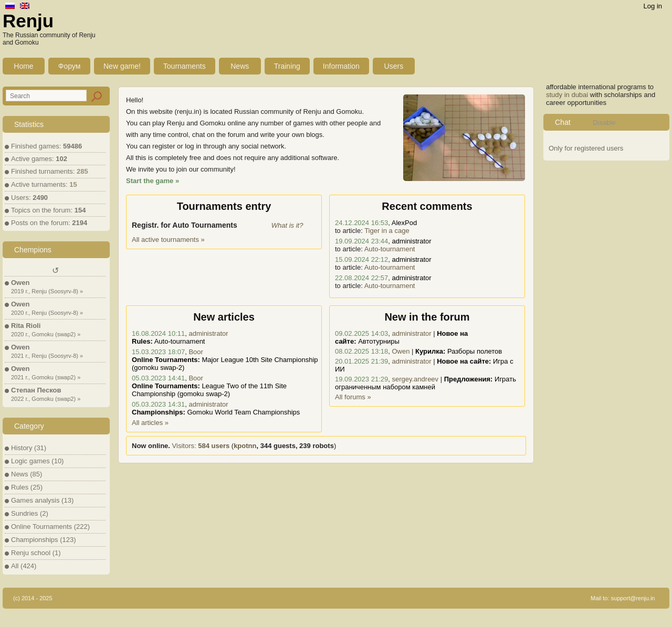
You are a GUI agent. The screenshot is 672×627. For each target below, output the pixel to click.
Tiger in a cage (387, 231)
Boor (196, 352)
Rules (20, 487)
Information (341, 66)
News (240, 66)
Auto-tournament (390, 249)
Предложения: (469, 379)
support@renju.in (633, 598)
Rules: (142, 341)
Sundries (24, 513)
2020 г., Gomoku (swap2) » (46, 334)
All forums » (353, 397)
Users (394, 66)
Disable (604, 123)
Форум (70, 66)
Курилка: (430, 351)
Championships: (159, 412)
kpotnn (245, 446)
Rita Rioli (26, 326)
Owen (20, 283)
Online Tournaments (41, 527)
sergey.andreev (415, 379)
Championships (35, 540)
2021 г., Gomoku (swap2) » (46, 377)
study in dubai (567, 95)
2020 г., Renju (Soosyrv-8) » (47, 313)
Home (23, 66)
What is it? (287, 225)
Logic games (30, 461)
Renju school (31, 553)
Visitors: (201, 446)
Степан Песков (36, 390)
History (22, 448)
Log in (653, 6)
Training (287, 66)
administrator (208, 333)
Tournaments (185, 66)
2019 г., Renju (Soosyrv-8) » (47, 291)
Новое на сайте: (464, 361)
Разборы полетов (475, 351)
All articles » (150, 423)
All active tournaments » (168, 240)
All (15, 566)
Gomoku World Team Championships (243, 412)
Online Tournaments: (166, 360)
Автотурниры (379, 341)
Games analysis (35, 500)
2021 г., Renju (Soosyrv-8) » (47, 356)
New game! (122, 66)
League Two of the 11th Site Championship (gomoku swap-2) (209, 390)
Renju (28, 21)
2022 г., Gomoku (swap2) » (46, 399)
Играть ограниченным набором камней (426, 383)
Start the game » (153, 181)
